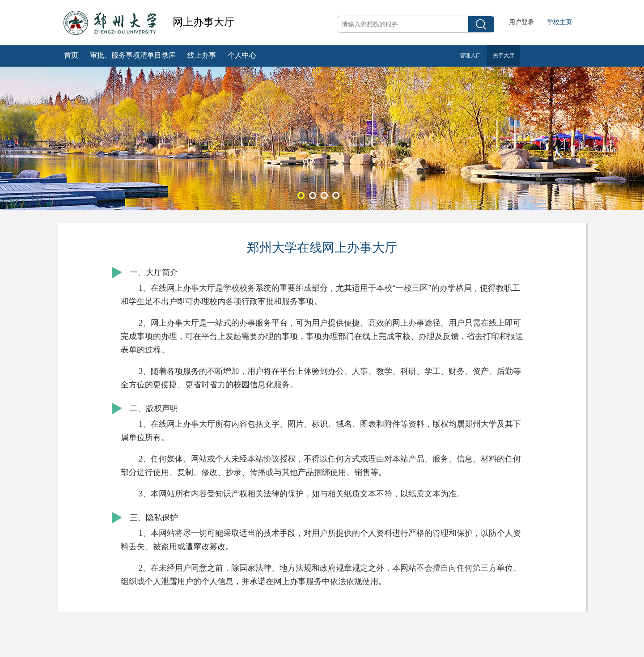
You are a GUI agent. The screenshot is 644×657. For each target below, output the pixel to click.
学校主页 (559, 22)
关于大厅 (504, 55)
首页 (71, 55)
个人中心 (242, 55)
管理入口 (470, 55)
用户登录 (521, 22)
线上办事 (202, 55)
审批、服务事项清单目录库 (133, 55)
